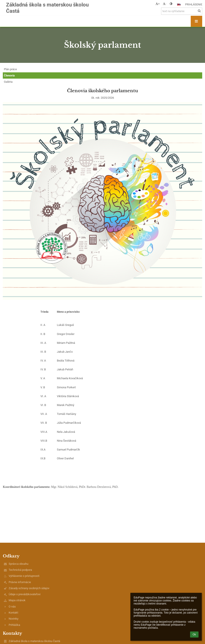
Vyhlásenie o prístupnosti (24, 576)
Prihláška (14, 625)
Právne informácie (20, 582)
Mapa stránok (17, 600)
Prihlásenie (194, 4)
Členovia (9, 75)
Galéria (8, 82)
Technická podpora (20, 570)
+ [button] (158, 4)
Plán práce (10, 69)
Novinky (14, 619)
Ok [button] (194, 634)
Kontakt (13, 613)
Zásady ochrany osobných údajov (29, 588)
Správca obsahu (18, 564)
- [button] (165, 4)
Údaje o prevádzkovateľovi (25, 594)
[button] (179, 4)
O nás (12, 607)
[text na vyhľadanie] (182, 11)
